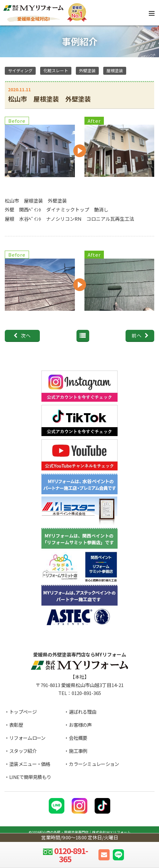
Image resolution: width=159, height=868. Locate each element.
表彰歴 (16, 725)
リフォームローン (27, 738)
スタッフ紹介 (23, 751)
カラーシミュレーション (94, 764)
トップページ (23, 712)
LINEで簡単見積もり (30, 777)
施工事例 (78, 751)
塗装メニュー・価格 (30, 764)
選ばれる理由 (83, 712)
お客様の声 (80, 725)
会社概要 (78, 738)
